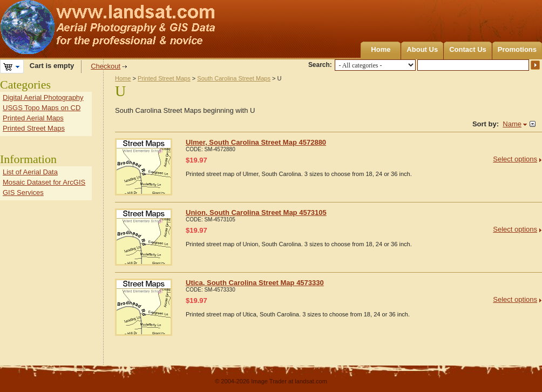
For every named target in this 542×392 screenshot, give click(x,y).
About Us (422, 49)
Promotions (517, 49)
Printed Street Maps (164, 78)
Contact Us (468, 49)
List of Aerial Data (30, 172)
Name (512, 124)
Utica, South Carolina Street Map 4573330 (255, 283)
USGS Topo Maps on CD (42, 108)
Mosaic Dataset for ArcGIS (44, 182)
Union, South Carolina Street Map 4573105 (256, 212)
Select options (515, 159)
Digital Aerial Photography (43, 97)
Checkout (106, 66)
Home (381, 49)
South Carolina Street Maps (234, 78)
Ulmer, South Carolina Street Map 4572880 (256, 142)
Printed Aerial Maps (33, 118)
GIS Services (23, 192)
